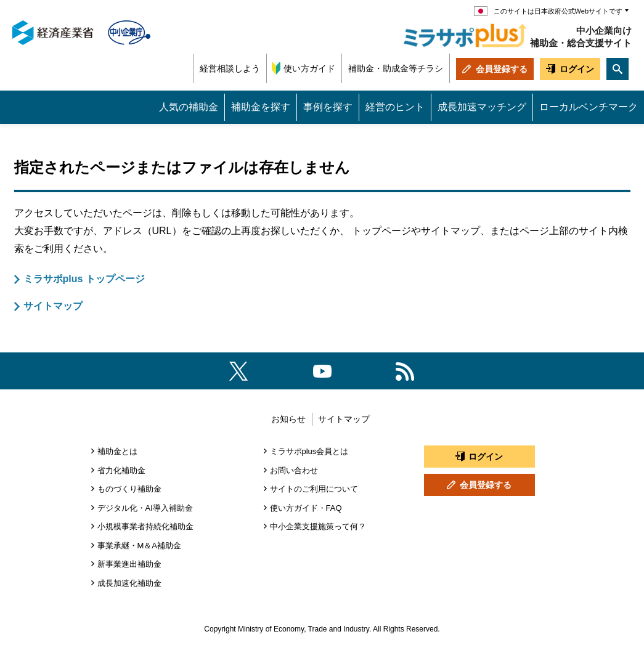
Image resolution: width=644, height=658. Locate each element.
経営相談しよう (230, 68)
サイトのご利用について (314, 489)
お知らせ (288, 419)
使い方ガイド (309, 68)
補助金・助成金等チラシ (396, 68)
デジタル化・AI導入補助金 (145, 508)
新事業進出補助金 (129, 564)
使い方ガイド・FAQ (306, 508)
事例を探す (328, 107)
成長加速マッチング (482, 107)
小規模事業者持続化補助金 (145, 526)
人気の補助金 (189, 107)
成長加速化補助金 (129, 583)
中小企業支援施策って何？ (318, 526)
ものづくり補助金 (129, 489)
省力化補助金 (121, 470)
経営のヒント (395, 107)
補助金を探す (261, 107)
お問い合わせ (294, 470)
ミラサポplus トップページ (84, 279)
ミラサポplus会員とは (309, 451)
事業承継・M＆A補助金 (140, 546)
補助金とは (117, 451)
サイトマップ (53, 306)
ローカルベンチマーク (589, 107)
